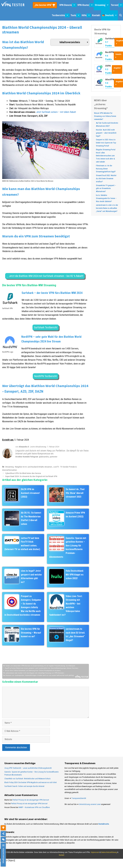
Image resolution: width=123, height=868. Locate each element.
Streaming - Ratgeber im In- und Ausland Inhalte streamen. (29, 467)
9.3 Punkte (109, 71)
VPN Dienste (68, 5)
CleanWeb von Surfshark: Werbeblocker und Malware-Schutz (27, 779)
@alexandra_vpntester (48, 457)
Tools (76, 15)
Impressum (95, 852)
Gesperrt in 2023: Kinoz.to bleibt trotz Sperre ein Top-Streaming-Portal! (106, 143)
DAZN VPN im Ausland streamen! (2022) (30, 493)
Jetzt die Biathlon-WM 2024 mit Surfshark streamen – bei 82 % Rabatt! (46, 276)
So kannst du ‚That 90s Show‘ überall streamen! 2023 (75, 493)
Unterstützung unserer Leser (90, 804)
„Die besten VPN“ (43, 5)
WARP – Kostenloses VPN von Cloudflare (34, 807)
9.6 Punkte (109, 58)
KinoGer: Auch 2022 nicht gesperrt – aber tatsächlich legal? (106, 133)
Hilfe (86, 15)
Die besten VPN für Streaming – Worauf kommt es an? (31, 633)
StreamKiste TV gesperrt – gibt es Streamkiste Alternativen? (106, 188)
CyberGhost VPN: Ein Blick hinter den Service (23, 473)
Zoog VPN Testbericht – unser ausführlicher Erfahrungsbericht (28, 768)
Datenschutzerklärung (109, 852)
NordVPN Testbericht (46, 376)
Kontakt (96, 15)
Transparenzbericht (79, 798)
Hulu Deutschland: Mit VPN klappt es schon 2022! (75, 575)
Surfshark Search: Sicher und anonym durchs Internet (24, 786)
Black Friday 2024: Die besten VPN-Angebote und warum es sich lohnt (31, 782)
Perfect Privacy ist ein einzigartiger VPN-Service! (31, 800)
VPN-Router (86, 5)
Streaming (102, 5)
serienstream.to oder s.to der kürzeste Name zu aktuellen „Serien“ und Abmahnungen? (107, 208)
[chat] (3, 839)
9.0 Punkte (109, 85)
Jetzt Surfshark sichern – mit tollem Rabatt (56, 112)
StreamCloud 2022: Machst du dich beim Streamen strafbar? (106, 178)
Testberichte (61, 15)
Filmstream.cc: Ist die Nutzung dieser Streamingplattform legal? (106, 169)
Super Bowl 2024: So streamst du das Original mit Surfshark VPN (31, 476)
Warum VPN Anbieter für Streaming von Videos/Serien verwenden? (105, 116)
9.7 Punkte (109, 44)
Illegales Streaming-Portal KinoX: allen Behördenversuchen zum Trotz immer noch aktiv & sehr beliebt (106, 156)
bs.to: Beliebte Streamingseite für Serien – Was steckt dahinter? (106, 198)
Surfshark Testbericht (46, 327)
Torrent (117, 5)
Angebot (117, 69)
